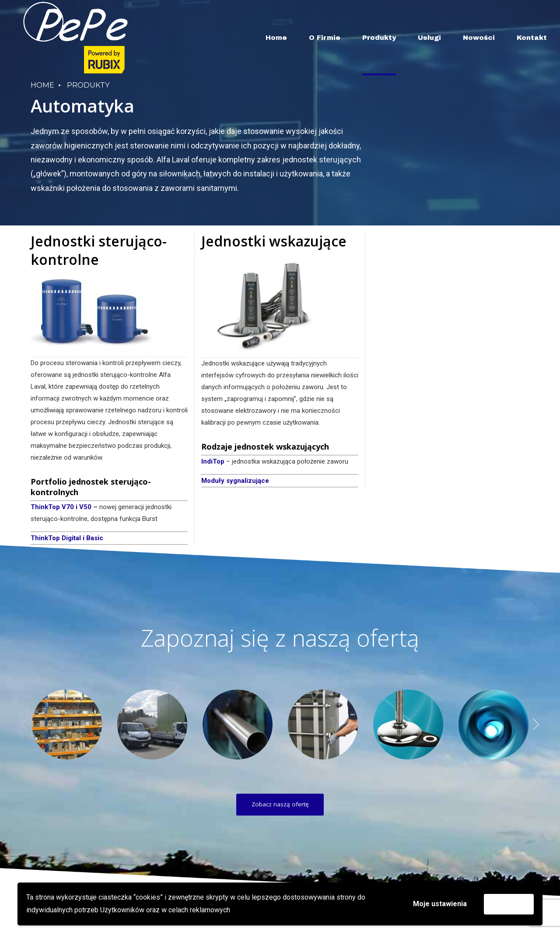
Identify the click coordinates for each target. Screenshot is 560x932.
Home (276, 38)
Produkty (379, 38)
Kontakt (532, 38)
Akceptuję (509, 904)
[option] (67, 724)
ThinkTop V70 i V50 (61, 507)
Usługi (429, 38)
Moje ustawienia (440, 904)
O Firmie (325, 38)
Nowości (479, 38)
